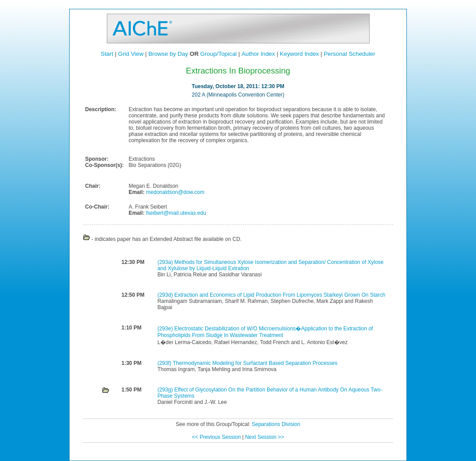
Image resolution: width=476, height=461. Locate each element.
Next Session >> (265, 437)
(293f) (165, 363)
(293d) (166, 295)
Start (107, 54)
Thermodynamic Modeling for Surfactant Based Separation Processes (255, 363)
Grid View (131, 54)
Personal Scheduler (349, 54)
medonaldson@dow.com (174, 192)
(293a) (166, 262)
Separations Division (276, 424)
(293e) (166, 329)
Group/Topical (218, 54)
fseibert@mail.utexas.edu (175, 213)
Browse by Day (168, 54)
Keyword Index (299, 54)
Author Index (258, 54)
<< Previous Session (216, 437)
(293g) (166, 390)
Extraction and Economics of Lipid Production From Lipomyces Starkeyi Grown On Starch (280, 295)
